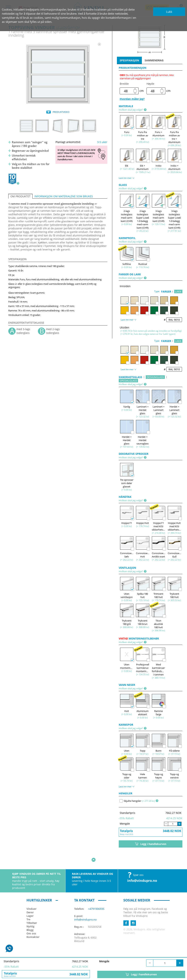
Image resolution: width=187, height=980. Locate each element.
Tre (28, 908)
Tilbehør (32, 911)
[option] (58, 74)
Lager (30, 904)
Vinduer (31, 897)
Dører (30, 901)
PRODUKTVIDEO (61, 112)
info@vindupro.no (142, 869)
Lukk (169, 12)
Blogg (30, 918)
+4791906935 (96, 897)
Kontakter (33, 925)
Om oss (31, 922)
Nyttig (30, 915)
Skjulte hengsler (130, 801)
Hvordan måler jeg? (132, 99)
